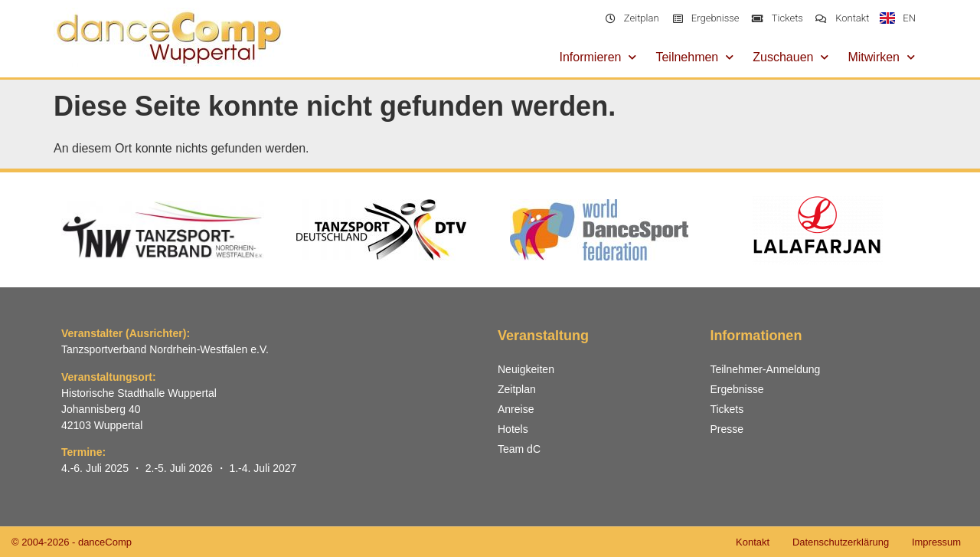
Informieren (598, 57)
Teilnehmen (694, 57)
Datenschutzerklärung (840, 542)
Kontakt (752, 542)
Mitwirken (881, 57)
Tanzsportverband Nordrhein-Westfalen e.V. (165, 349)
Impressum (936, 542)
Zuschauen (791, 57)
